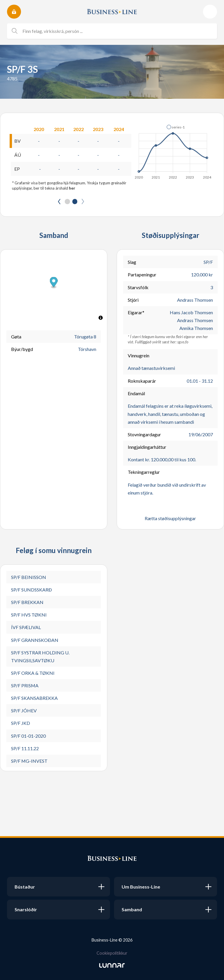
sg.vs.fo (183, 342)
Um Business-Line (141, 887)
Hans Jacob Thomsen (191, 312)
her (72, 188)
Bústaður (25, 887)
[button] (176, 127)
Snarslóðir (26, 909)
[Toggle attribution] (101, 318)
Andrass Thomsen (195, 300)
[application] (173, 150)
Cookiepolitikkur (112, 953)
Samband (132, 909)
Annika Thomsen (196, 328)
